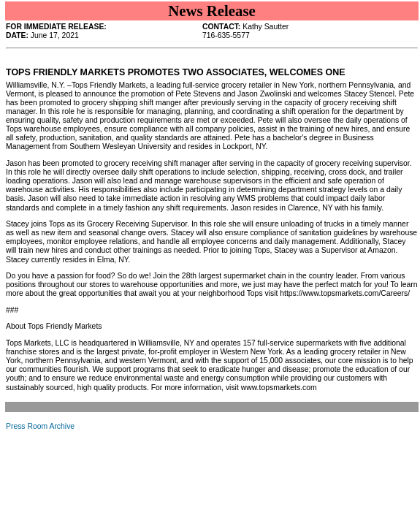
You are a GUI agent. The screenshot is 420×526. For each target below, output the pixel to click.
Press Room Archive (40, 426)
